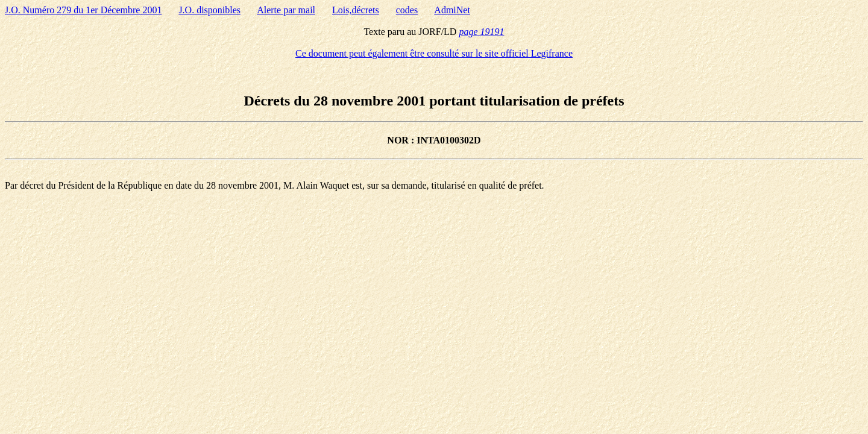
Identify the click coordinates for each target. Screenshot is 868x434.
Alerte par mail (286, 10)
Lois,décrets (356, 10)
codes (407, 10)
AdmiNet (452, 10)
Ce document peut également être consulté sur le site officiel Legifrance (434, 53)
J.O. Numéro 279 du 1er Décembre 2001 (83, 10)
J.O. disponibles (209, 10)
